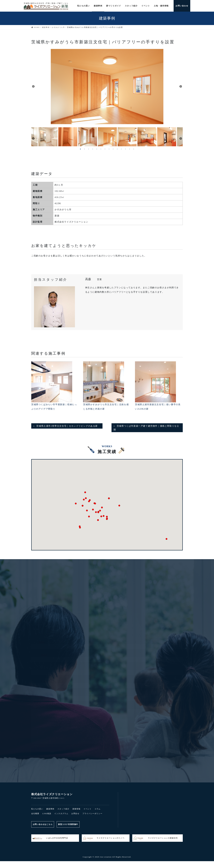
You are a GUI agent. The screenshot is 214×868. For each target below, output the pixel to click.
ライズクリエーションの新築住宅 (156, 838)
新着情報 (76, 809)
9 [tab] (113, 149)
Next (181, 87)
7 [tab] (105, 149)
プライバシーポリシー (92, 814)
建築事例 (50, 809)
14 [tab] (134, 149)
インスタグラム (61, 814)
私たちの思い (37, 809)
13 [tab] (130, 149)
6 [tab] (101, 149)
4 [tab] (93, 149)
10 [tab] (117, 149)
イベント (87, 809)
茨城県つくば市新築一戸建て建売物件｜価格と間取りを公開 (146, 428)
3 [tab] (89, 149)
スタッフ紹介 (63, 809)
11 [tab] (121, 149)
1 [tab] (80, 149)
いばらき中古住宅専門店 (50, 838)
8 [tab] (109, 149)
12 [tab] (125, 149)
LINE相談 (47, 814)
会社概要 (35, 814)
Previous (33, 87)
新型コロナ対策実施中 (68, 824)
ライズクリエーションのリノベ (104, 838)
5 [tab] (97, 149)
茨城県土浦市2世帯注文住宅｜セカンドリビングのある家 (67, 426)
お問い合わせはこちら (43, 824)
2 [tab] (84, 149)
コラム (98, 809)
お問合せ (75, 814)
